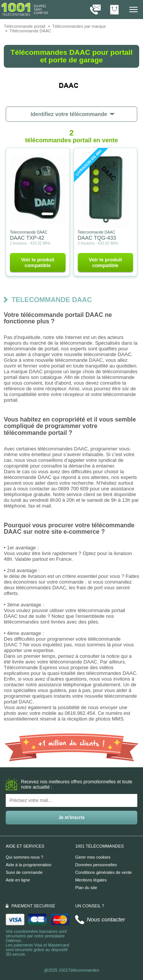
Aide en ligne (18, 880)
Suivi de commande (24, 872)
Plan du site (86, 888)
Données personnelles (96, 865)
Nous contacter (106, 919)
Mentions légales (91, 880)
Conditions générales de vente (104, 872)
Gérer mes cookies (93, 857)
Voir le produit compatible (38, 262)
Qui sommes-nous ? (24, 857)
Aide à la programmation (29, 865)
